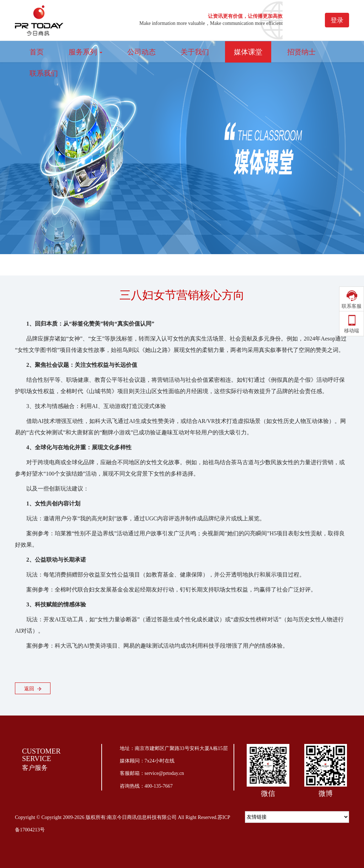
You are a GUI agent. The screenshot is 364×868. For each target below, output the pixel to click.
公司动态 (141, 52)
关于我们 (195, 52)
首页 (37, 52)
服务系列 (85, 52)
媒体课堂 (248, 52)
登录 (337, 20)
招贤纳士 (301, 52)
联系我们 (44, 73)
